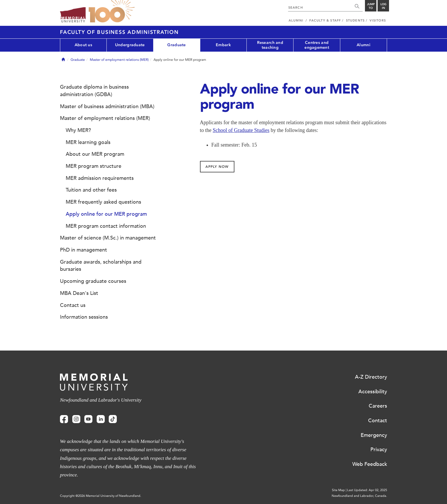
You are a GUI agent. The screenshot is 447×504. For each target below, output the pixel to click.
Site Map (338, 490)
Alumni (364, 45)
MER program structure (94, 166)
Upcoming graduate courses (93, 281)
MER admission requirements (100, 178)
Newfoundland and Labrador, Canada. (359, 496)
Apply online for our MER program (106, 214)
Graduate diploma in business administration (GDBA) (94, 91)
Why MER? (78, 130)
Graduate (176, 45)
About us (83, 45)
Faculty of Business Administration (119, 32)
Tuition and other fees (91, 190)
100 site (112, 11)
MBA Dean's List (79, 293)
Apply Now (217, 167)
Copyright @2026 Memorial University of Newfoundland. (101, 496)
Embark (223, 45)
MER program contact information (106, 226)
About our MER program (95, 154)
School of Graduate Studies (241, 130)
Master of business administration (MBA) (107, 106)
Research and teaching (270, 45)
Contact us (73, 305)
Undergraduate (130, 45)
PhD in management (83, 250)
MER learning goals (88, 142)
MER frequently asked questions (103, 202)
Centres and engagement (317, 45)
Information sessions (84, 317)
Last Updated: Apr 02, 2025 (367, 490)
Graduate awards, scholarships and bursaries (101, 266)
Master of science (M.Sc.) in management (108, 238)
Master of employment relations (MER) (119, 60)
